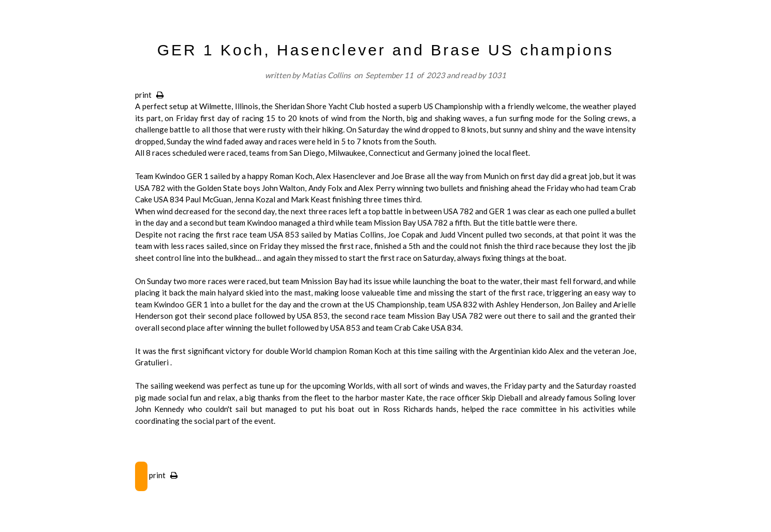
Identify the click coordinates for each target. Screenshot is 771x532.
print (149, 95)
